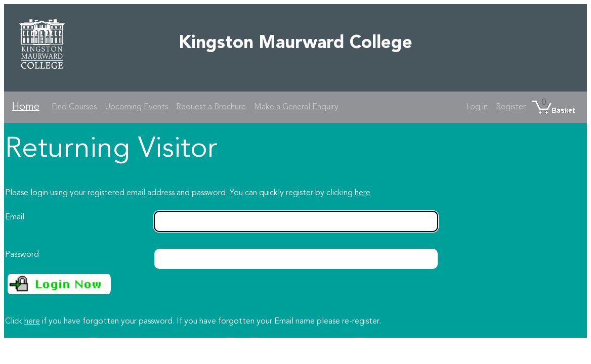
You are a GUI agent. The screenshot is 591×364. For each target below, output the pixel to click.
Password (22, 255)
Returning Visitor (111, 150)
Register (511, 107)
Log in (477, 107)
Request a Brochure (211, 107)
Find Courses (74, 107)
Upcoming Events (136, 107)
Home (26, 107)
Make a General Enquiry (296, 107)
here (363, 193)
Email (15, 217)
